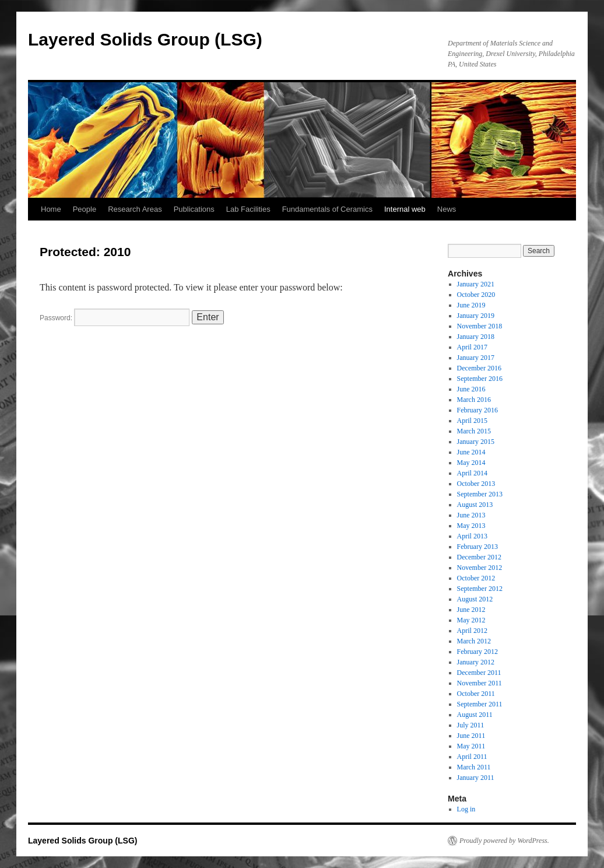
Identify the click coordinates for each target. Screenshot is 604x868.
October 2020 (476, 295)
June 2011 (471, 736)
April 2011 (472, 757)
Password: (115, 318)
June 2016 (471, 389)
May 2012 (471, 620)
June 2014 (471, 452)
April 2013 (472, 536)
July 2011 (471, 725)
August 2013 (475, 505)
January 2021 (476, 284)
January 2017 (476, 358)
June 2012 (471, 610)
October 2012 (476, 578)
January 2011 (476, 778)
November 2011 (480, 683)
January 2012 (476, 662)
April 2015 (472, 421)
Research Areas (135, 209)
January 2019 (476, 316)
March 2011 (474, 767)
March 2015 (474, 431)
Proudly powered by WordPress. (504, 841)
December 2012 (479, 557)
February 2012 (477, 652)
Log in (466, 809)
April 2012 (472, 631)
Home (51, 209)
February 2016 (477, 410)
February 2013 (477, 547)
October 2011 (476, 694)
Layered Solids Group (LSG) (145, 39)
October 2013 (476, 484)
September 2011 (480, 704)
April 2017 (472, 347)
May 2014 (471, 463)
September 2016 (480, 379)
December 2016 (479, 368)
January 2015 (476, 442)
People (85, 209)
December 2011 (479, 673)
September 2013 (480, 494)
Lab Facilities (248, 209)
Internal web (405, 209)
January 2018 (476, 337)
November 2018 (480, 326)
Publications (194, 209)
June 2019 (471, 305)
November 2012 (480, 568)
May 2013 (471, 526)
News (447, 209)
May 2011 (471, 746)
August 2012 (475, 599)
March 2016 (474, 400)
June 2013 (471, 515)
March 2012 (474, 641)
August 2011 (475, 715)
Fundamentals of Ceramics (327, 209)
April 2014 (472, 473)
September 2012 (480, 589)
